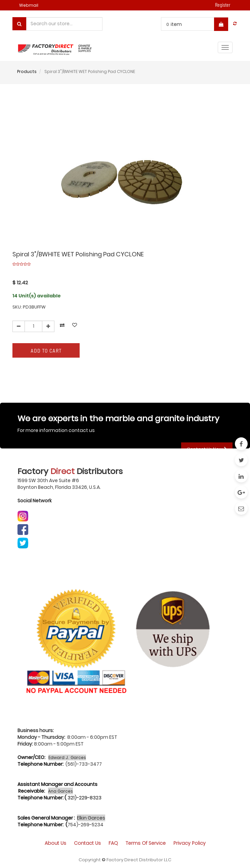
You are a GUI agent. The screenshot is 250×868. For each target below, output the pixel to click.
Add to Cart (46, 350)
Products (27, 71)
